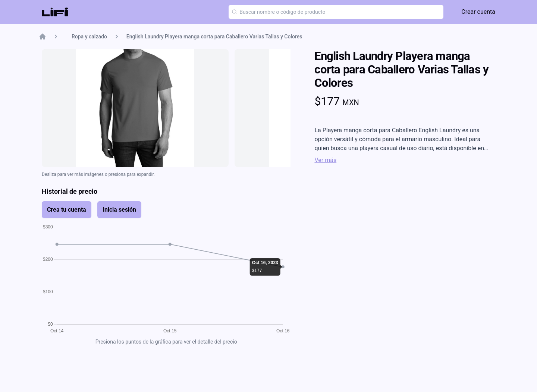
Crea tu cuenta (67, 210)
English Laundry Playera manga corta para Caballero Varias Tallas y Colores (214, 37)
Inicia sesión (119, 210)
